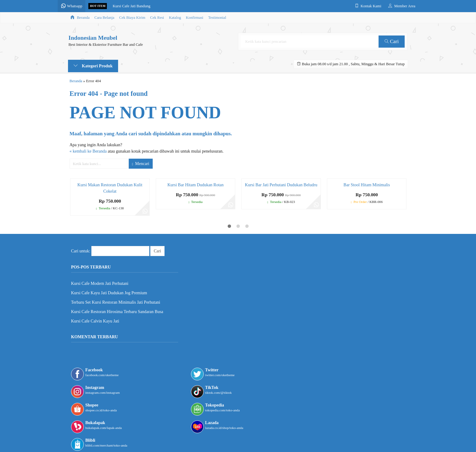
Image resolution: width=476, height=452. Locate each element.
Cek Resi (157, 18)
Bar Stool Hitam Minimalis (367, 185)
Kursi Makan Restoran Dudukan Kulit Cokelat (110, 188)
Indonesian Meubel (92, 38)
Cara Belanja (104, 18)
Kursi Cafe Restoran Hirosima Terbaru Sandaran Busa (117, 312)
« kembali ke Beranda (88, 151)
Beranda (80, 17)
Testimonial (217, 18)
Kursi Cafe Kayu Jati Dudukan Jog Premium (109, 293)
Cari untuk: (81, 251)
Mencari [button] (141, 164)
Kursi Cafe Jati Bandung (142, 6)
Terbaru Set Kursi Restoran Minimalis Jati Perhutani (116, 302)
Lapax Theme (218, 440)
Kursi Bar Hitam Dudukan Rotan (195, 185)
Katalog (175, 18)
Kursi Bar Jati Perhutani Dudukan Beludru (281, 185)
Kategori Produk (93, 66)
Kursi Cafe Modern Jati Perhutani (100, 283)
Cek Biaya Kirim (132, 18)
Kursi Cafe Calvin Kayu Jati (95, 321)
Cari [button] (392, 41)
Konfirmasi (194, 18)
